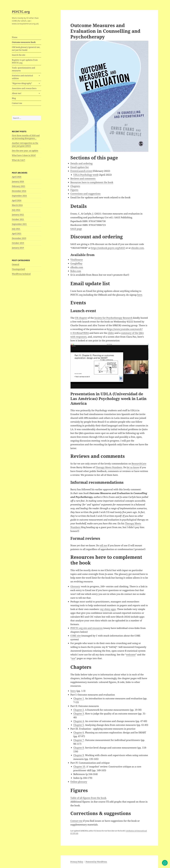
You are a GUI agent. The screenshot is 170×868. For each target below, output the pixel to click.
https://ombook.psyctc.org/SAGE (108, 248)
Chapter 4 (79, 721)
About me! (17, 93)
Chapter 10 (79, 767)
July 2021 (16, 229)
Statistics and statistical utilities (22, 77)
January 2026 (18, 181)
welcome (131, 655)
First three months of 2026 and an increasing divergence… (26, 137)
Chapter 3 (79, 714)
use (73, 658)
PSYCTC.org (21, 12)
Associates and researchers (24, 88)
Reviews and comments (83, 179)
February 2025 (18, 186)
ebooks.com (138, 248)
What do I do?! (18, 160)
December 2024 (19, 191)
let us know (133, 467)
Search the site (19, 55)
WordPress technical (21, 274)
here (140, 295)
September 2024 (19, 196)
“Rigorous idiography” (22, 83)
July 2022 (16, 210)
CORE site (76, 636)
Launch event (85, 171)
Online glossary (79, 782)
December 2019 (19, 238)
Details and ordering (81, 163)
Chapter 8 (79, 748)
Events (74, 171)
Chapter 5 (79, 725)
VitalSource (77, 260)
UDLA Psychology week (86, 175)
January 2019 (18, 248)
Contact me (17, 103)
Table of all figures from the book (88, 798)
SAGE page (76, 229)
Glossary (75, 586)
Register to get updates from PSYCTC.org (25, 61)
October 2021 (18, 219)
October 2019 (18, 243)
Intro (73, 691)
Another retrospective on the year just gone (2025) (25, 144)
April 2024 (17, 200)
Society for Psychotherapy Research (113, 318)
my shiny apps (108, 609)
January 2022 (18, 215)
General (16, 264)
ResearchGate (139, 464)
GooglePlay (76, 263)
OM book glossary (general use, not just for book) (26, 49)
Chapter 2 (79, 710)
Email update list (80, 167)
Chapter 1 (79, 698)
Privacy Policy (77, 862)
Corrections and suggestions (85, 194)
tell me (103, 545)
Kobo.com (76, 271)
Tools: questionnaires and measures (24, 69)
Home (15, 37)
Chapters (75, 186)
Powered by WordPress (96, 862)
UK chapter (81, 318)
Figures (74, 190)
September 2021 (19, 224)
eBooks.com (77, 267)
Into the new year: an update (25, 151)
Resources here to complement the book (92, 182)
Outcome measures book (24, 42)
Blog (14, 98)
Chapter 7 (79, 740)
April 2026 (17, 177)
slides (111, 333)
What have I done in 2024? (24, 155)
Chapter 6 (79, 732)
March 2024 (17, 205)
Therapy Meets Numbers (109, 467)
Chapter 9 (79, 755)
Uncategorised (18, 269)
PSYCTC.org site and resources (87, 628)
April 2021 (17, 234)
